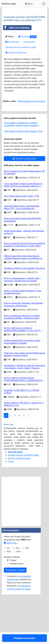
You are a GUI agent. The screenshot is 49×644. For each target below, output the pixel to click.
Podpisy (27, 86)
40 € (9, 608)
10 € (17, 605)
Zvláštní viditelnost (16, 102)
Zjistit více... (11, 600)
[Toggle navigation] (44, 4)
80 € (19, 608)
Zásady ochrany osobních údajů (21, 97)
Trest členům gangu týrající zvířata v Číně (23, 188)
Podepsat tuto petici (24, 162)
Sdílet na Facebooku (16, 77)
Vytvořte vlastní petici (24, 216)
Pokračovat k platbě (15, 627)
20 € (27, 605)
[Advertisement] (24, 36)
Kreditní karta (17, 621)
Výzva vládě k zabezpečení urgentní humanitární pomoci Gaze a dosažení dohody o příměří (21, 182)
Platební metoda (12, 614)
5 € (8, 605)
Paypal (13, 617)
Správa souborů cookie (19, 515)
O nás (11, 518)
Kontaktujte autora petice (31, 151)
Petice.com (9, 4)
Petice (9, 86)
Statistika (29, 91)
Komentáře (12, 91)
